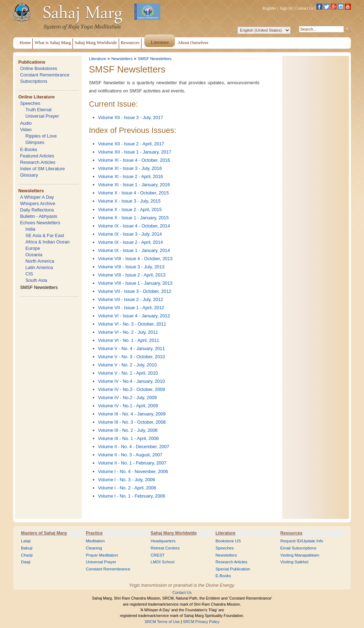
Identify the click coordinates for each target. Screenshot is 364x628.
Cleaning (94, 548)
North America (40, 261)
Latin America (39, 267)
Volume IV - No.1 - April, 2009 (128, 406)
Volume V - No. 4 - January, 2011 (132, 348)
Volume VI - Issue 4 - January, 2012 (134, 316)
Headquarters (163, 541)
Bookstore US (228, 541)
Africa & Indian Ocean (47, 242)
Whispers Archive (38, 203)
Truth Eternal (38, 110)
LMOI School (163, 562)
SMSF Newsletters (39, 287)
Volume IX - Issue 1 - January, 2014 (134, 250)
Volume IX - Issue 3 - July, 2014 (130, 234)
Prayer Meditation (102, 555)
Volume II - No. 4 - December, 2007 (134, 447)
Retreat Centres (165, 548)
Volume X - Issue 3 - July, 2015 (129, 201)
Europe (33, 248)
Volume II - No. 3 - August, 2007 (130, 455)
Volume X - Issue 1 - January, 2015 (133, 218)
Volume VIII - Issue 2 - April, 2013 (132, 275)
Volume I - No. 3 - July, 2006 (127, 480)
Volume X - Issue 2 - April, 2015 (130, 210)
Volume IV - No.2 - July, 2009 (128, 398)
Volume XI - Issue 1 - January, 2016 (134, 185)
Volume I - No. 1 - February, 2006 (132, 496)
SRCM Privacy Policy (201, 622)
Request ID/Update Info (302, 541)
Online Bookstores (39, 68)
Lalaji (26, 541)
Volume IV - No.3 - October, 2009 (132, 389)
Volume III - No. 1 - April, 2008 (129, 438)
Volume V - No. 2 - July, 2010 (128, 365)
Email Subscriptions (298, 548)
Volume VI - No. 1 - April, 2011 (129, 340)
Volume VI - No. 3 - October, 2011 (132, 324)
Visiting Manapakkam (300, 555)
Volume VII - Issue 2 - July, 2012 (131, 299)
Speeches (30, 103)
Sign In (286, 8)
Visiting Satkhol (295, 562)
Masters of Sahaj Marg (44, 533)
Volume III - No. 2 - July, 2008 (128, 430)
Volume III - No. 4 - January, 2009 (132, 414)
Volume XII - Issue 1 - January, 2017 (135, 152)
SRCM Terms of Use (162, 622)
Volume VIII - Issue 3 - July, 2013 (131, 267)
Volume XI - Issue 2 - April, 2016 (131, 176)
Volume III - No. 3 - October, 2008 (132, 422)
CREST (158, 555)
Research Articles (38, 162)
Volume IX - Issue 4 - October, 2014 (134, 226)
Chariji (27, 555)
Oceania (34, 255)
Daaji (26, 562)
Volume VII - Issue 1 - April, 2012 (131, 308)
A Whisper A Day (37, 197)
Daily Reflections (37, 210)
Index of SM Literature (42, 169)
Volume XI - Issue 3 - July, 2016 (130, 168)
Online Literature (36, 97)
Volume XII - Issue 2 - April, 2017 (131, 144)
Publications (32, 62)
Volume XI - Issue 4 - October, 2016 (134, 160)
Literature (98, 59)
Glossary (29, 175)
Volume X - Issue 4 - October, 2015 (133, 193)
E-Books (28, 149)
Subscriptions (34, 81)
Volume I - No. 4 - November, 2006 (133, 471)
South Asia (36, 280)
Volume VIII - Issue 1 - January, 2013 (135, 283)
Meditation (95, 541)
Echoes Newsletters (40, 223)
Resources (291, 533)
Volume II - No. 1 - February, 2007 (132, 463)
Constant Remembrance (45, 75)
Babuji (27, 548)
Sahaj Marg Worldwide (174, 533)
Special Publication (233, 569)
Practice (94, 533)
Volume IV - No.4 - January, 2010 (132, 381)
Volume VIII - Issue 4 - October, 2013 (135, 259)
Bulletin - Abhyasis (39, 216)
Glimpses (35, 142)
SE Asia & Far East (45, 235)
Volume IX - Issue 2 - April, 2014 (131, 242)
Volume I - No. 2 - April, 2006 (127, 488)
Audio (26, 123)
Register (269, 8)
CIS (29, 274)
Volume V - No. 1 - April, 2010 (128, 373)
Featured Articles (37, 156)
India (30, 229)
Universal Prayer (42, 116)
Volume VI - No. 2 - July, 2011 (128, 332)
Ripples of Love (41, 136)
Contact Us (305, 8)
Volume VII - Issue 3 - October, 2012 (135, 291)
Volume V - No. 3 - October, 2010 (132, 357)
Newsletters (31, 191)
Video (26, 130)
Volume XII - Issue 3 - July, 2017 (131, 117)
